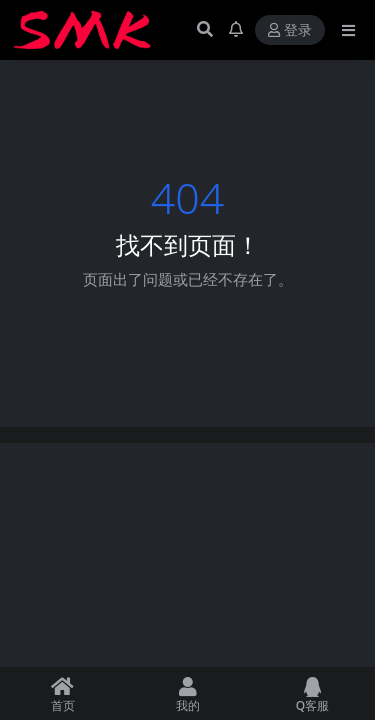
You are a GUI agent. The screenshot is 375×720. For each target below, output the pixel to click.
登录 (290, 30)
